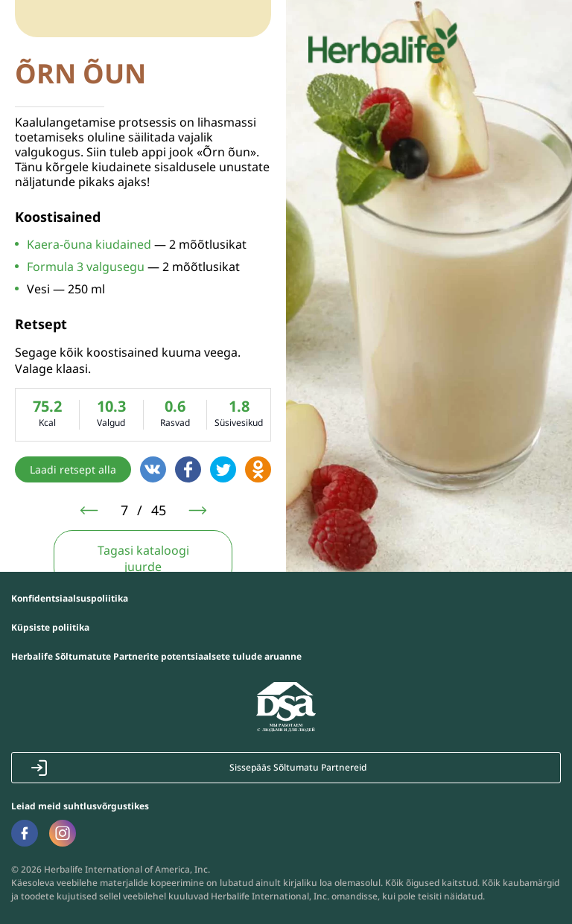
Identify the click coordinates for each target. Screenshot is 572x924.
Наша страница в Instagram (63, 833)
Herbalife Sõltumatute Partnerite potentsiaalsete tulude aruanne (156, 656)
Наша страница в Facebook (24, 833)
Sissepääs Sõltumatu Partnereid (298, 767)
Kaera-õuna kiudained (89, 244)
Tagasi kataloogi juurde (143, 558)
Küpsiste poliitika (50, 627)
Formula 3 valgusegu (86, 267)
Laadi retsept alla (73, 469)
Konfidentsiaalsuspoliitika (70, 598)
